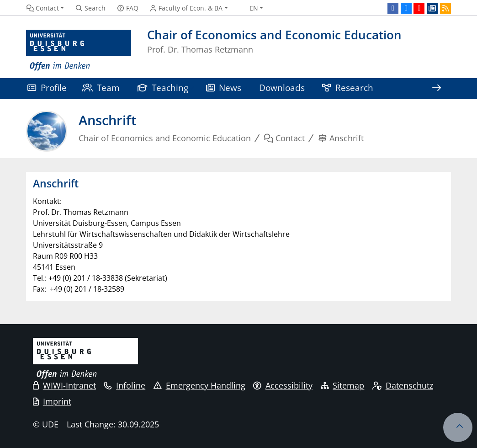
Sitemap (343, 385)
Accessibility (283, 385)
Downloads (282, 88)
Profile (47, 88)
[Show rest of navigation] (436, 88)
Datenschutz (403, 385)
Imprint (52, 401)
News (224, 88)
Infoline (125, 385)
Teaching (163, 88)
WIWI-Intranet (64, 385)
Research (348, 88)
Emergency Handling (199, 385)
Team (101, 88)
